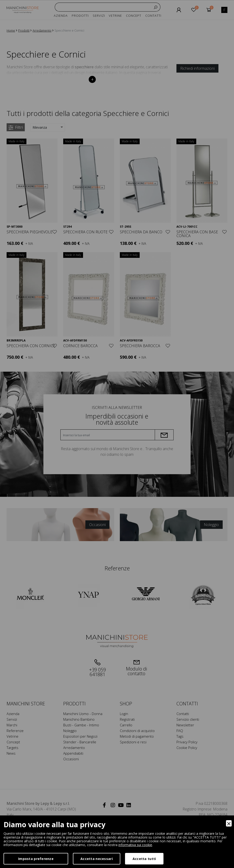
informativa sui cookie (135, 845)
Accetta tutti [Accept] (144, 859)
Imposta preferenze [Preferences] (36, 859)
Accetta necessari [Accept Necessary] (97, 859)
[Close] (229, 823)
